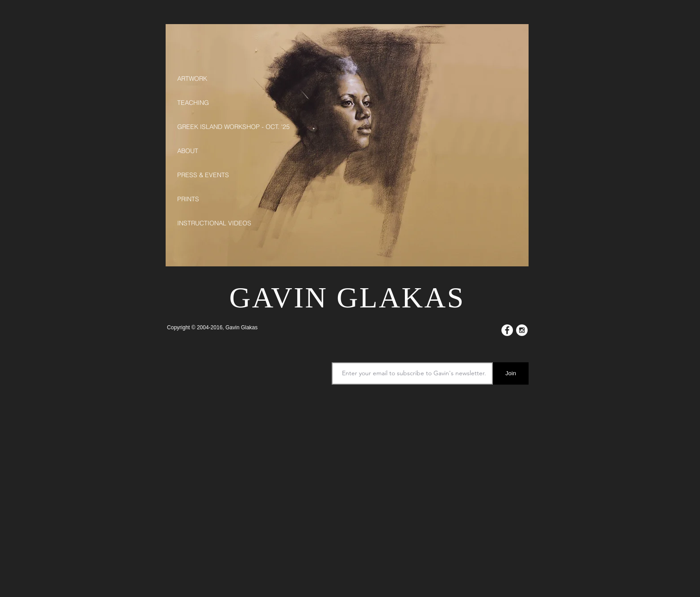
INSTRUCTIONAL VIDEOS (214, 223)
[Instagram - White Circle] (522, 330)
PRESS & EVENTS (203, 175)
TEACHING (193, 103)
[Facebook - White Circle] (507, 330)
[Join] (511, 373)
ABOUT (188, 151)
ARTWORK (192, 79)
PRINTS (188, 199)
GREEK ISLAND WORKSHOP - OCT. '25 (221, 127)
